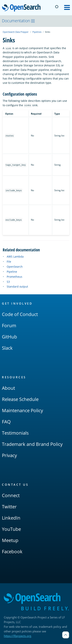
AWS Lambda (15, 256)
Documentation (18, 21)
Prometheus (14, 277)
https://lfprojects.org (17, 636)
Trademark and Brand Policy (32, 444)
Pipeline (12, 272)
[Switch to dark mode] (57, 7)
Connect (11, 495)
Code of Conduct (20, 314)
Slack (7, 348)
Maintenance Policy (22, 410)
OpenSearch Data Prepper (16, 32)
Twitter (9, 507)
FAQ (6, 422)
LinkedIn (11, 518)
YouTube (11, 529)
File (9, 262)
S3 (8, 282)
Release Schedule (20, 399)
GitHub (10, 337)
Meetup (10, 540)
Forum (9, 325)
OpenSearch (22, 8)
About (8, 388)
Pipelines (37, 32)
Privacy (9, 455)
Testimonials (15, 433)
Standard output (17, 286)
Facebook (12, 551)
